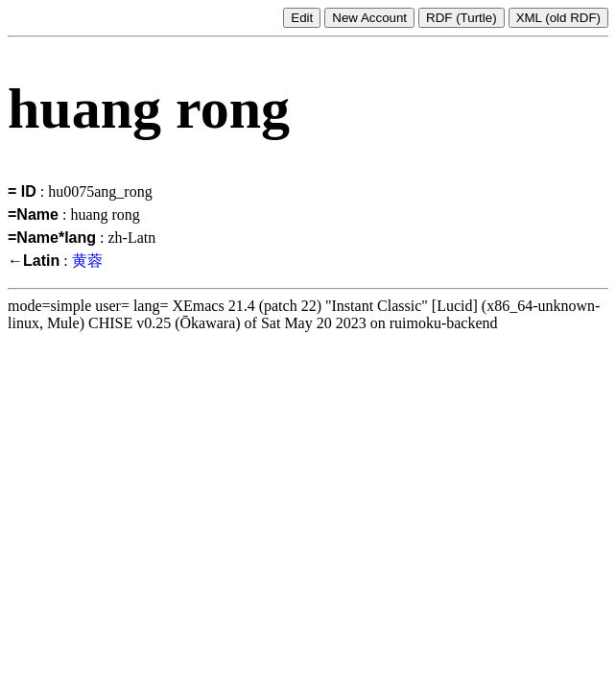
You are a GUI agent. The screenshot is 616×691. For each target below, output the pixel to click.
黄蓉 (87, 261)
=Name (33, 214)
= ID (22, 191)
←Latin (34, 261)
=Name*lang (52, 238)
